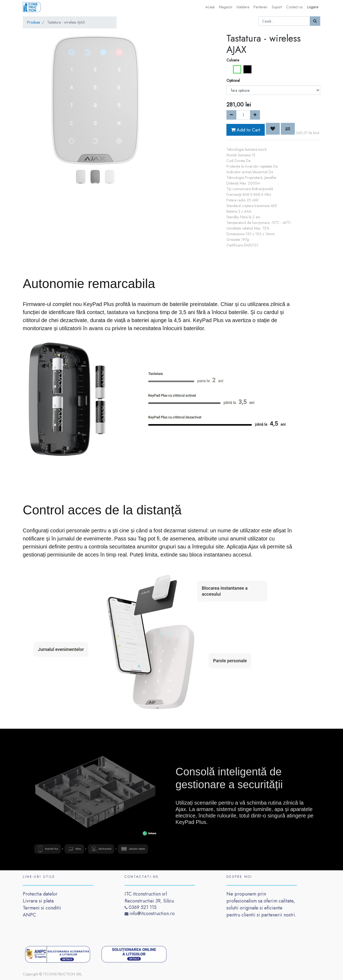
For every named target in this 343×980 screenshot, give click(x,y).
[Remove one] (231, 115)
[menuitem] (210, 7)
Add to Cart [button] (246, 130)
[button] (34, 86)
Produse (33, 22)
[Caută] (315, 21)
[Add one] (255, 115)
